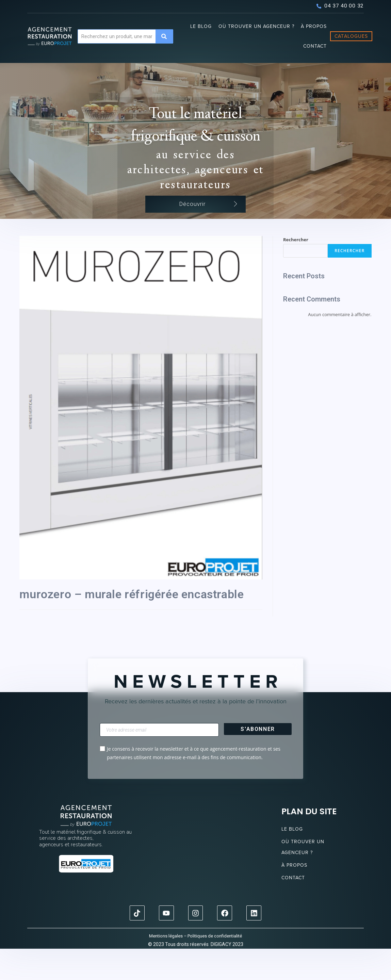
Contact (315, 46)
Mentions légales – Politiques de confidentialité (196, 967)
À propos (314, 26)
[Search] (164, 36)
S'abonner (258, 760)
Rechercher (296, 271)
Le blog (201, 26)
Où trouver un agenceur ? (256, 26)
